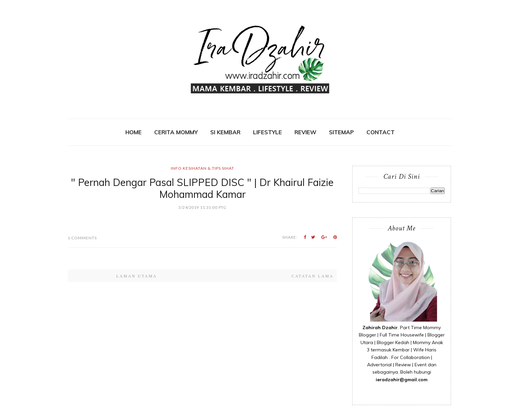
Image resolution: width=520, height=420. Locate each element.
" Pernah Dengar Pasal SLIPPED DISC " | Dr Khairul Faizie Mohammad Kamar (202, 188)
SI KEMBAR (225, 132)
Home (133, 132)
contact (381, 132)
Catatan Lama (313, 276)
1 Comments (82, 238)
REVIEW (305, 132)
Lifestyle (267, 132)
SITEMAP (341, 132)
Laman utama (136, 276)
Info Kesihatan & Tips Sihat (202, 168)
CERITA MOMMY (176, 132)
